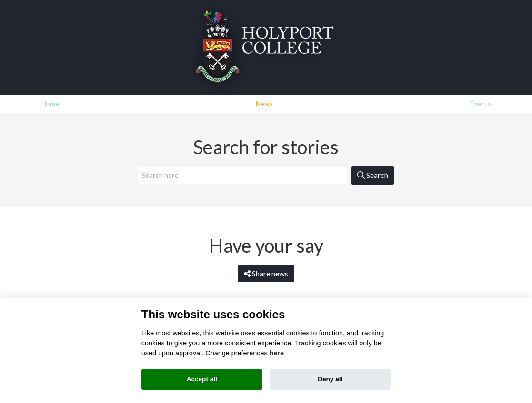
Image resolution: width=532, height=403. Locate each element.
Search (373, 175)
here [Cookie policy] (277, 353)
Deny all (330, 379)
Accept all (202, 379)
